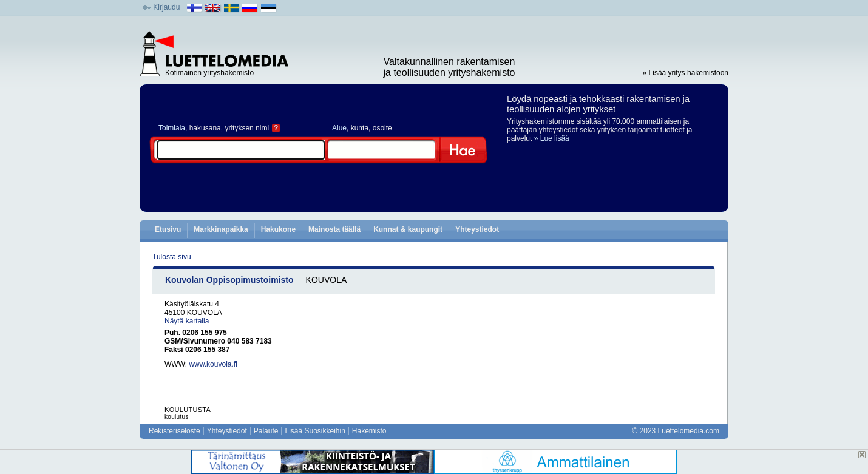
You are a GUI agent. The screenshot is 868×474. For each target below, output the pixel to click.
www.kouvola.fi (213, 364)
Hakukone (278, 229)
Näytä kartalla (187, 321)
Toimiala (172, 128)
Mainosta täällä (334, 229)
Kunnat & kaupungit (408, 229)
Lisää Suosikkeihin (315, 431)
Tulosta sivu (172, 257)
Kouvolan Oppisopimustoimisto (229, 280)
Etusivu (168, 229)
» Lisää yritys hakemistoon (686, 73)
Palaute (266, 431)
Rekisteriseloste (175, 431)
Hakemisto (369, 431)
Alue (339, 128)
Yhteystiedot (477, 229)
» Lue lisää (552, 138)
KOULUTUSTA (188, 410)
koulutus (177, 417)
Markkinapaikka (221, 229)
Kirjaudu (166, 7)
